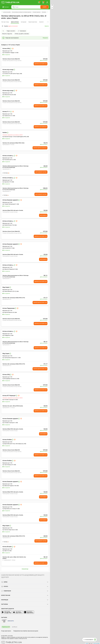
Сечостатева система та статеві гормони (22, 12)
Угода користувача (6, 631)
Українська (5, 627)
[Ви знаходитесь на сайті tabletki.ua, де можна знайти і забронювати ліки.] (10, 2)
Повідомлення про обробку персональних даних (26, 631)
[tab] (15, 22)
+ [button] (52, 5)
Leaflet (87, 643)
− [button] (52, 8)
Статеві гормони (37, 12)
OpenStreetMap (97, 643)
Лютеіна (44, 12)
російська (15, 627)
